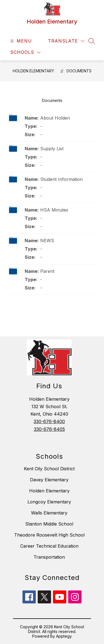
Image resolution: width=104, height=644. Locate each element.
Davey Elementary (49, 480)
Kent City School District (49, 469)
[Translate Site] (66, 41)
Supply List (52, 149)
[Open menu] (20, 41)
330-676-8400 (49, 421)
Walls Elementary (49, 513)
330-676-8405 (49, 429)
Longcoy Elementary (49, 502)
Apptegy (64, 636)
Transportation (49, 557)
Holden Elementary (33, 71)
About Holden (55, 118)
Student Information (61, 179)
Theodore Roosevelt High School (49, 535)
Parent (47, 271)
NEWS (47, 241)
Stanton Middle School (49, 524)
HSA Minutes (54, 210)
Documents (79, 71)
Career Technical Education (49, 546)
